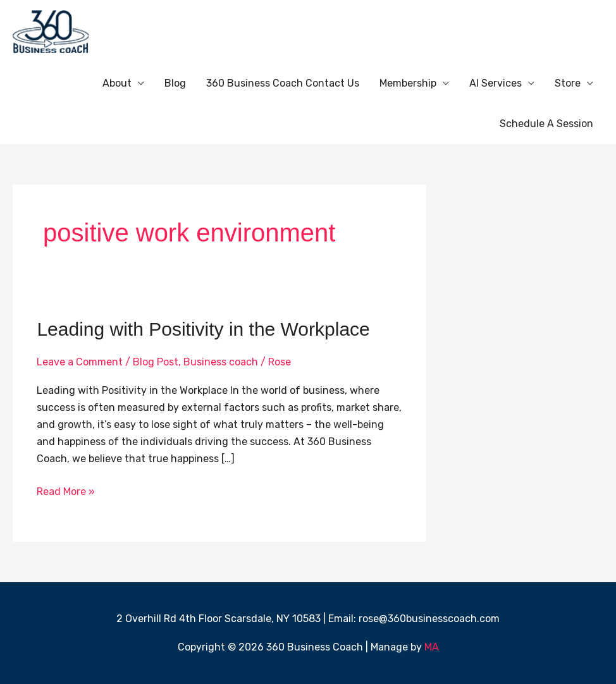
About (117, 83)
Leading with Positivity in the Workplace (203, 329)
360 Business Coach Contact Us (283, 83)
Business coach (221, 362)
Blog (175, 83)
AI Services (496, 83)
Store (568, 83)
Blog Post (156, 362)
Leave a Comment (80, 362)
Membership (408, 83)
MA (432, 647)
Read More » (66, 490)
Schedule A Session (546, 124)
